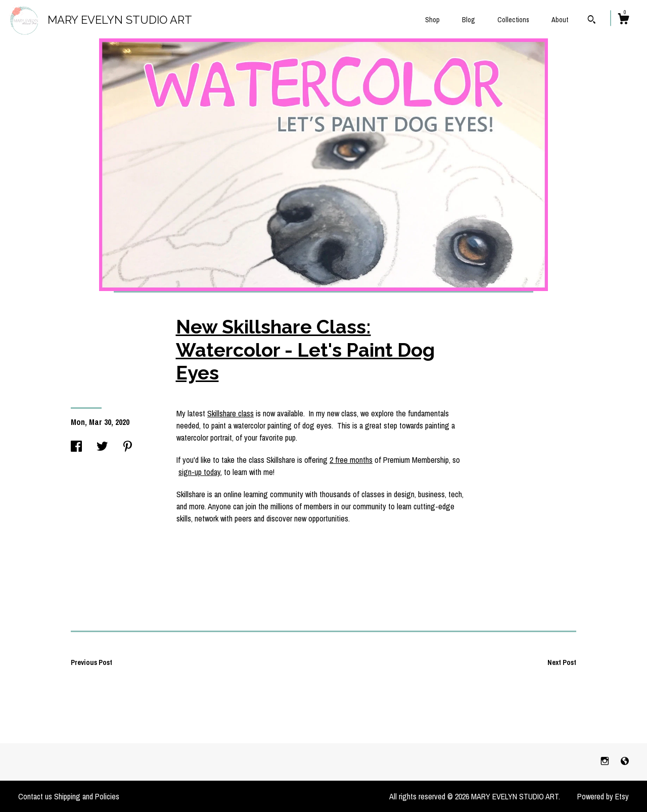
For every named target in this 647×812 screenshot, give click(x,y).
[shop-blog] (625, 761)
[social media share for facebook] (76, 447)
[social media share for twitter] (102, 447)
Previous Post (91, 662)
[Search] (592, 21)
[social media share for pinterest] (128, 447)
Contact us (35, 796)
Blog (469, 20)
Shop (432, 20)
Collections (513, 20)
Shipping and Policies (87, 796)
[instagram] (606, 761)
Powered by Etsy (603, 796)
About (560, 20)
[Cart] (623, 20)
